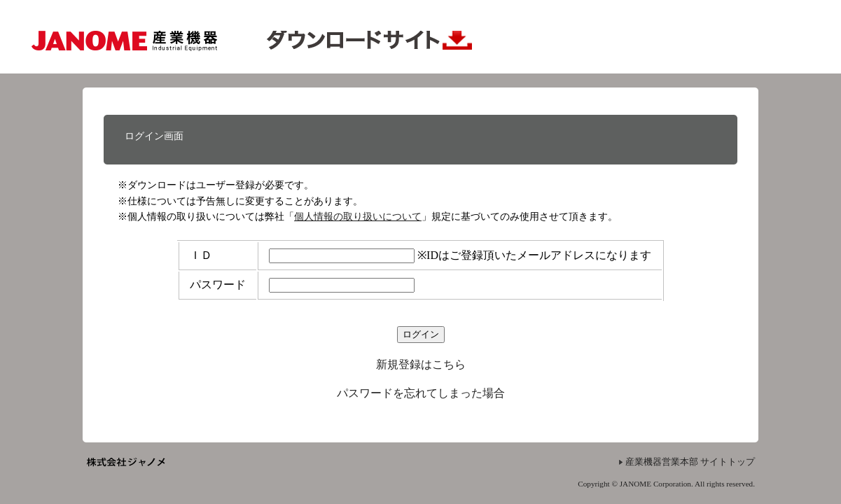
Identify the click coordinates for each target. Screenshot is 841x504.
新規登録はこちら (421, 364)
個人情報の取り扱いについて (358, 216)
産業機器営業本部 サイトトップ (690, 462)
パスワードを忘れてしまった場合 (421, 393)
